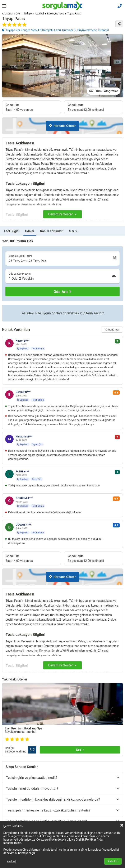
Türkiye (28, 14)
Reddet (11, 861)
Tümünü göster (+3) (29, 759)
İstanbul (39, 14)
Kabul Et (113, 861)
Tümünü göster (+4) (88, 807)
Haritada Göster (62, 126)
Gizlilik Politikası (87, 840)
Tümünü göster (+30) (29, 815)
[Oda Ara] (62, 292)
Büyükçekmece (56, 14)
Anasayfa (7, 14)
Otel (18, 14)
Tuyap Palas (74, 14)
